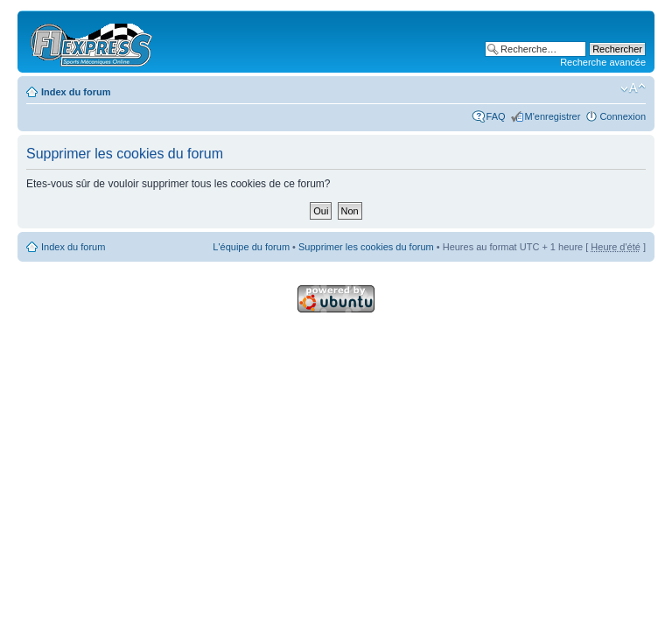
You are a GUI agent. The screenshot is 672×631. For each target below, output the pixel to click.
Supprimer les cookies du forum (366, 247)
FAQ (496, 116)
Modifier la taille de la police (633, 88)
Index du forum (76, 92)
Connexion (623, 116)
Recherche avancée (603, 62)
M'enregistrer (553, 116)
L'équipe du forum (251, 247)
